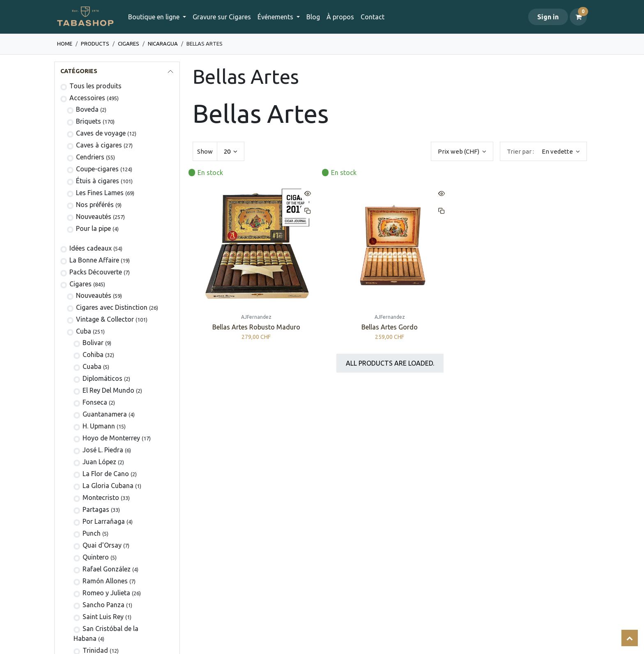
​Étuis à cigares (98, 181)
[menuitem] (222, 17)
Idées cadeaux (91, 248)
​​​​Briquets (89, 121)
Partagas (96, 509)
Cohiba (93, 355)
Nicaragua (163, 44)
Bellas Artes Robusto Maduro (256, 327)
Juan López (99, 462)
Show (205, 151)
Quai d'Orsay (102, 545)
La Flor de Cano (106, 474)
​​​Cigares (129, 44)
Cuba (84, 331)
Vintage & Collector (105, 319)
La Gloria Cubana (108, 486)
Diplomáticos (102, 378)
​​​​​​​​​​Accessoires (87, 98)
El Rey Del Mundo (108, 390)
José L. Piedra (103, 450)
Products (95, 44)
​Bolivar (93, 343)
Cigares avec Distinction (112, 307)
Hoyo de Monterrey (111, 438)
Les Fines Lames (100, 193)
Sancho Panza (103, 605)
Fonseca (95, 402)
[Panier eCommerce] (578, 17)
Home (65, 44)
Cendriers (90, 157)
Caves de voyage (101, 133)
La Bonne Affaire (94, 260)
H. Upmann (99, 426)
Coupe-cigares (97, 169)
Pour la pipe (93, 228)
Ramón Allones (105, 581)
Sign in (548, 17)
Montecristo (101, 497)
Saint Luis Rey (103, 617)
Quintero (96, 557)
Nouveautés (94, 216)
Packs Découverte (96, 272)
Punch (92, 533)
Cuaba (92, 366)
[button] (543, 151)
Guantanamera (105, 414)
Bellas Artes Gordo (390, 327)
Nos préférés (95, 205)
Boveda (87, 109)
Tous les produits (95, 86)
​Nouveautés (94, 295)
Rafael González (107, 569)
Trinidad (95, 650)
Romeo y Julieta (106, 593)
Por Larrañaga (104, 521)
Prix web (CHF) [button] (459, 151)
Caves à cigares (99, 145)
